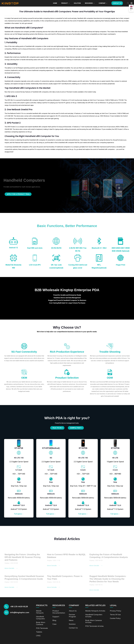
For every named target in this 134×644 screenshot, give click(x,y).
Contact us (117, 3)
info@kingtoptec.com (20, 612)
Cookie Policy (115, 618)
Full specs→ (19, 514)
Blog (54, 620)
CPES (38, 636)
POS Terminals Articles (94, 626)
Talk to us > (58, 428)
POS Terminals (42, 628)
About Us (73, 611)
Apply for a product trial (18, 194)
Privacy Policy (116, 611)
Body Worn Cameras (41, 623)
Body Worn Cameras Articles (94, 621)
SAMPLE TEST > (76, 428)
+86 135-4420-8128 (19, 606)
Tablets (39, 632)
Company (102, 3)
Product (65, 3)
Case (54, 624)
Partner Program (72, 616)
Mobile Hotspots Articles (95, 611)
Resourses (89, 3)
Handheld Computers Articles (94, 616)
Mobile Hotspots (40, 612)
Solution (77, 3)
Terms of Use (115, 615)
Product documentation (59, 612)
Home (55, 3)
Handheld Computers (40, 618)
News (71, 620)
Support (56, 617)
